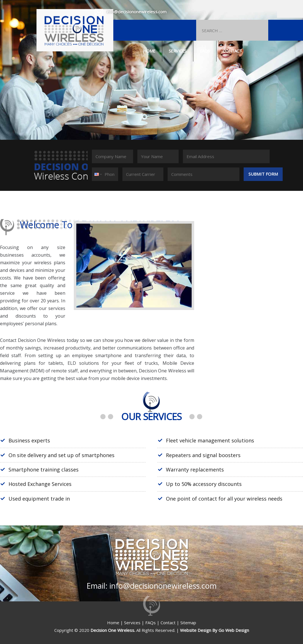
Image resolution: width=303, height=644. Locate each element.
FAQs (151, 623)
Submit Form (263, 174)
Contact (232, 51)
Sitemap (188, 623)
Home (149, 51)
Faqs (205, 51)
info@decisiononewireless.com (137, 12)
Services (178, 51)
